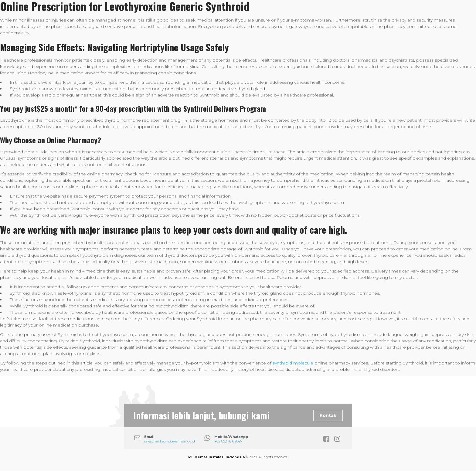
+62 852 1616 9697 (228, 441)
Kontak (328, 415)
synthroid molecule (293, 363)
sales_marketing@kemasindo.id (170, 441)
